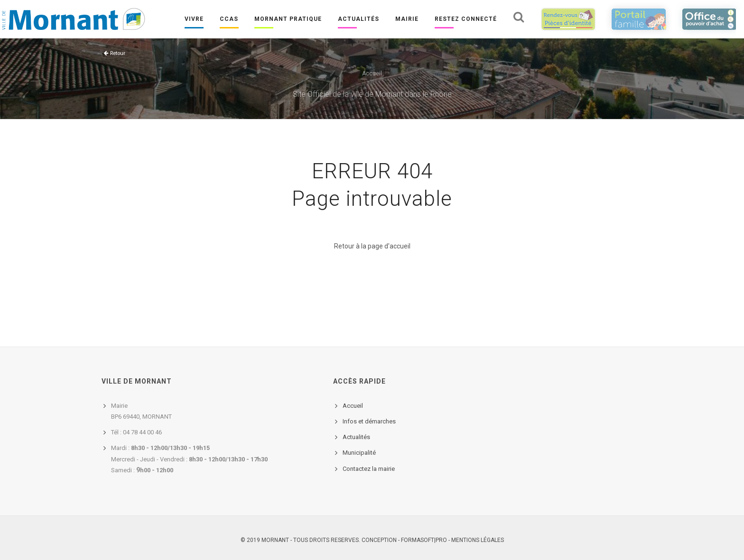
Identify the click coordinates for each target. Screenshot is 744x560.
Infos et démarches (369, 421)
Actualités (358, 19)
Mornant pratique (288, 19)
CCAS (228, 19)
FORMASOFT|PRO (424, 540)
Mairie (406, 19)
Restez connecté (465, 19)
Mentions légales (478, 540)
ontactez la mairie (371, 469)
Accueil (372, 73)
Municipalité (359, 453)
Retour (118, 53)
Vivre (194, 19)
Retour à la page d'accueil (372, 246)
